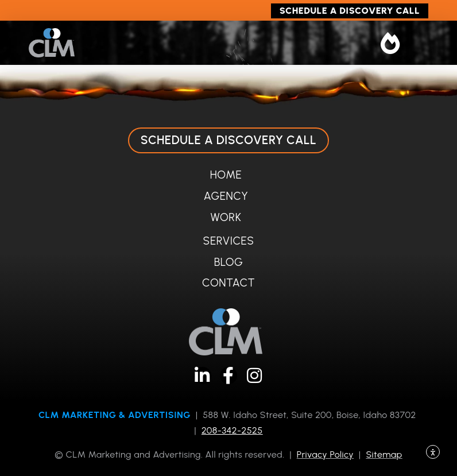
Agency (226, 196)
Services (229, 241)
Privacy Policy (325, 454)
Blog (229, 262)
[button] (391, 43)
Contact (228, 283)
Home (226, 175)
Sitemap (384, 454)
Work (226, 217)
